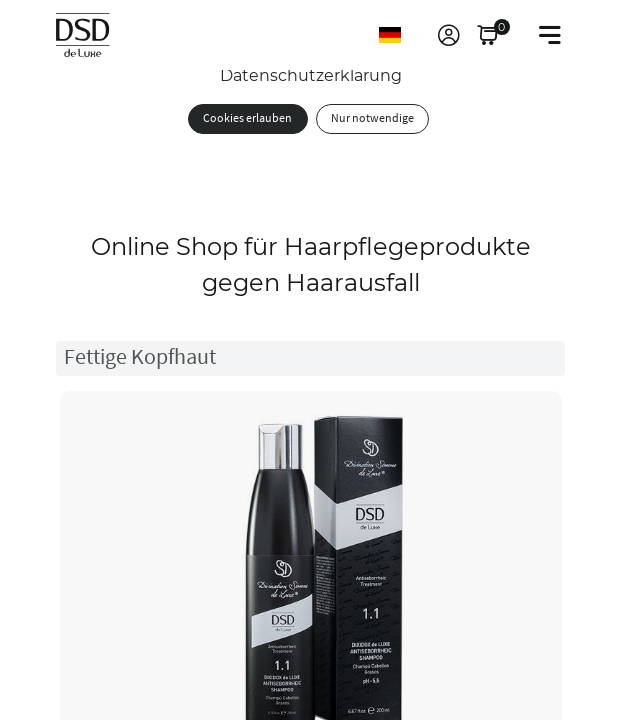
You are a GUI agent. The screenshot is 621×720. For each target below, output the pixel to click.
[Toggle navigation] (550, 35)
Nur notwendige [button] (372, 118)
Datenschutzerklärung (311, 75)
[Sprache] (400, 35)
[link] (449, 35)
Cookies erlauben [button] (247, 118)
